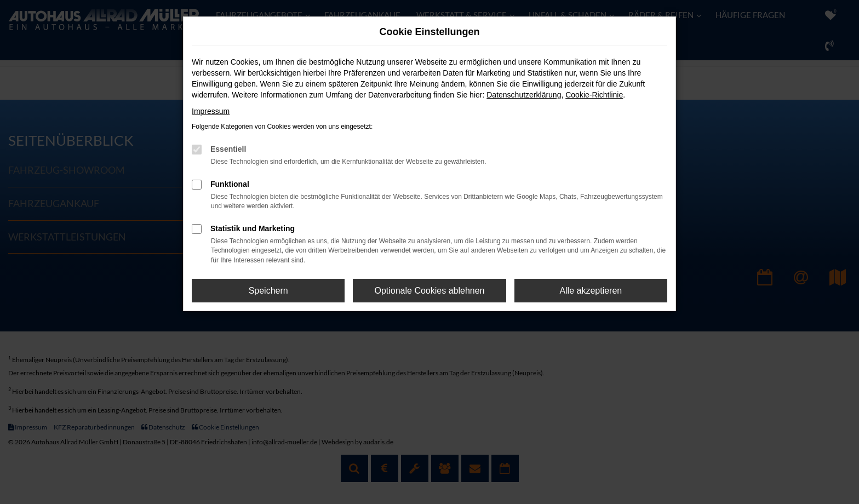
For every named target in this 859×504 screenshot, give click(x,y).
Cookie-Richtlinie (594, 95)
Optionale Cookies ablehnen (429, 291)
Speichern (268, 291)
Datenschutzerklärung (524, 95)
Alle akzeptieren (591, 291)
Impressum (211, 111)
